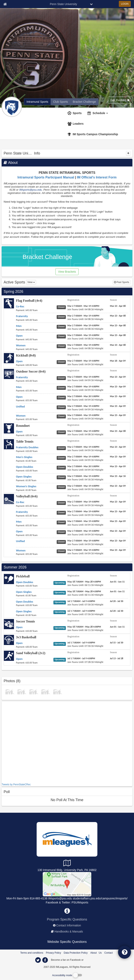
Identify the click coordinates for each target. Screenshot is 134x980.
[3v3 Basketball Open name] (19, 643)
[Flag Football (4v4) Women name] (21, 345)
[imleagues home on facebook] (45, 960)
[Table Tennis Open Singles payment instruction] (35, 480)
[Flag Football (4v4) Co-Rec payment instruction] (35, 310)
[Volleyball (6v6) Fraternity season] (118, 511)
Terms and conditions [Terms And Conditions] (32, 953)
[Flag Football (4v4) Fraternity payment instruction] (35, 320)
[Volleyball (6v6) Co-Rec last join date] (85, 505)
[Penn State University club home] (60, 102)
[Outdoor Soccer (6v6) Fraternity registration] (83, 377)
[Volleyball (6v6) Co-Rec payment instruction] (35, 506)
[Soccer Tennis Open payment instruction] (35, 631)
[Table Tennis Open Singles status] (62, 477)
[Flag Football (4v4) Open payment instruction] (35, 339)
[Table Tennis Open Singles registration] (83, 476)
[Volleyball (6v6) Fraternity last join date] (85, 515)
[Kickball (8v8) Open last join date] (85, 364)
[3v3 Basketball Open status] (60, 644)
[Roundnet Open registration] (83, 431)
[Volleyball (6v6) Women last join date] (85, 553)
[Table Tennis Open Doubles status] (62, 467)
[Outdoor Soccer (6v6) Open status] (62, 397)
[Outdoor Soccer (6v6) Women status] (62, 416)
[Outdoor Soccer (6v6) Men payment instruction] (35, 391)
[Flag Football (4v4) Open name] (19, 336)
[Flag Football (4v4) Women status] (62, 346)
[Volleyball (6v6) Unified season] (118, 541)
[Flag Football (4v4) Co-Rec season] (118, 306)
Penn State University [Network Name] (63, 4)
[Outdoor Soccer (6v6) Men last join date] (85, 390)
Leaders (78, 124)
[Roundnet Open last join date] (85, 434)
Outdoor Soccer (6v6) (31, 371)
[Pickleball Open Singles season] (117, 591)
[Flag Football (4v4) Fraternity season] (118, 316)
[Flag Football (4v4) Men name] (19, 326)
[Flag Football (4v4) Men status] (62, 326)
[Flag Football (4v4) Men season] (118, 325)
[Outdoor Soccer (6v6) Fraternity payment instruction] (35, 381)
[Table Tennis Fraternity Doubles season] (118, 447)
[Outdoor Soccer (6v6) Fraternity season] (118, 377)
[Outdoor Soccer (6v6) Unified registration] (83, 406)
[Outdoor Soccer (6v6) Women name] (21, 416)
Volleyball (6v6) (27, 496)
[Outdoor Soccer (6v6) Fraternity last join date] (85, 380)
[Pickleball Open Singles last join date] (85, 595)
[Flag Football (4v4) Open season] (118, 335)
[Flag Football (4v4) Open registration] (83, 335)
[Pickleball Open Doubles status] (60, 583)
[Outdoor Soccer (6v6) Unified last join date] (85, 410)
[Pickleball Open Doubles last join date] (85, 585)
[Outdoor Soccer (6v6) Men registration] (83, 387)
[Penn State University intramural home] (37, 102)
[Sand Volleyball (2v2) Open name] (19, 659)
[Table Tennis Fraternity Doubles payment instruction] (35, 451)
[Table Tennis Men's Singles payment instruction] (35, 461)
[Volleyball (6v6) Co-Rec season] (118, 502)
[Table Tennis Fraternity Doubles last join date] (85, 450)
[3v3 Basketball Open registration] (81, 643)
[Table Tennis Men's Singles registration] (83, 457)
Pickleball (23, 576)
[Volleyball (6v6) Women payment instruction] (35, 554)
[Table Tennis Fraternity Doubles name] (27, 447)
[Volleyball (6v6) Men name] (19, 522)
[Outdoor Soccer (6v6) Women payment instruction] (35, 419)
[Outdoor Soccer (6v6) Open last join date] (85, 400)
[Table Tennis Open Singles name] (24, 476)
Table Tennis (25, 441)
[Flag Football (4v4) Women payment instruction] (35, 349)
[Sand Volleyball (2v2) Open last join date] (85, 662)
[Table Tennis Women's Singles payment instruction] (35, 490)
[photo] (10, 691)
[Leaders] (76, 124)
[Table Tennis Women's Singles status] (62, 487)
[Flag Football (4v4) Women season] (118, 345)
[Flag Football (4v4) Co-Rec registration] (83, 306)
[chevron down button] (91, 4)
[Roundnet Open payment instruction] (35, 435)
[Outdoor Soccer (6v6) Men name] (19, 387)
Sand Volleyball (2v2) (31, 653)
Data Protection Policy (76, 953)
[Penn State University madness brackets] (84, 102)
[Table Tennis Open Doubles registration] (83, 466)
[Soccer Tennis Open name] (19, 627)
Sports (77, 113)
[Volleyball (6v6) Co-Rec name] (20, 502)
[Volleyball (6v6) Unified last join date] (85, 544)
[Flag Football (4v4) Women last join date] (85, 348)
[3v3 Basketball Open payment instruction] (35, 647)
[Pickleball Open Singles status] (60, 592)
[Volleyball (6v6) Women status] (62, 551)
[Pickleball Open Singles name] (24, 592)
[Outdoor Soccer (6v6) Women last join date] (85, 419)
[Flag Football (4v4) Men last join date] (85, 329)
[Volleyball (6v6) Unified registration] (83, 541)
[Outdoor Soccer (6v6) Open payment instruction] (35, 400)
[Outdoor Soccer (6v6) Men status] (62, 388)
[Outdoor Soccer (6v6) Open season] (118, 396)
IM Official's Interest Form (97, 177)
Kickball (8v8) (26, 355)
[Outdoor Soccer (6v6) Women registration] (83, 415)
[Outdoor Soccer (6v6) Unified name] (20, 406)
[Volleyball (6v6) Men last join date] (85, 525)
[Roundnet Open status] (62, 432)
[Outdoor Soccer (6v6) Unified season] (118, 406)
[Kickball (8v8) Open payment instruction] (35, 365)
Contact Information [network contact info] (69, 925)
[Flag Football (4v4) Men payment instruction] (35, 330)
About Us (96, 953)
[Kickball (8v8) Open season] (118, 361)
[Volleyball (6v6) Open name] (19, 531)
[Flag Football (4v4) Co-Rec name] (20, 306)
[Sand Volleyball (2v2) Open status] (60, 659)
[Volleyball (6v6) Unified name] (20, 541)
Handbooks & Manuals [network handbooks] (69, 931)
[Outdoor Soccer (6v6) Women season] (118, 415)
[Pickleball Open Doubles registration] (84, 582)
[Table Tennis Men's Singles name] (24, 457)
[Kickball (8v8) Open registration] (83, 361)
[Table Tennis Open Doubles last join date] (85, 470)
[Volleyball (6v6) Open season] (118, 531)
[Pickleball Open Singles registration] (84, 591)
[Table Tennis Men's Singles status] (62, 458)
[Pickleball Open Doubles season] (117, 582)
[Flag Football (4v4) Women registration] (83, 345)
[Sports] (75, 113)
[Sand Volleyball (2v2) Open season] (117, 658)
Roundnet (23, 426)
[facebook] (92, 960)
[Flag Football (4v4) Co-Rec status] (62, 307)
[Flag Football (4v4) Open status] (62, 336)
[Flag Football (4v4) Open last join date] (85, 339)
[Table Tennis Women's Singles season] (118, 486)
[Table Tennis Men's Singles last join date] (85, 460)
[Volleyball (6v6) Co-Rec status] (62, 503)
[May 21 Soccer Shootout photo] (57, 691)
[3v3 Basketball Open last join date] (85, 646)
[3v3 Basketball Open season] (117, 643)
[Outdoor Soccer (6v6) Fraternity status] (62, 378)
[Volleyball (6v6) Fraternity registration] (83, 511)
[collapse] (128, 153)
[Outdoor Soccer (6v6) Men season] (118, 387)
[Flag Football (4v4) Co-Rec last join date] (85, 309)
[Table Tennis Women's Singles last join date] (85, 489)
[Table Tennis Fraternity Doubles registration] (83, 447)
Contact (109, 953)
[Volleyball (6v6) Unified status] (62, 542)
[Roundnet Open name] (19, 431)
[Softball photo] (34, 691)
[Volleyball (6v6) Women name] (21, 550)
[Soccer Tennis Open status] (60, 628)
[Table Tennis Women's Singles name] (26, 486)
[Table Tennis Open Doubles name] (24, 467)
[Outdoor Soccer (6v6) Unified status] (62, 407)
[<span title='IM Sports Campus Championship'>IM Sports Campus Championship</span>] (93, 134)
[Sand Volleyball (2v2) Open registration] (81, 658)
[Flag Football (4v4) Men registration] (83, 325)
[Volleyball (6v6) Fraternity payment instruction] (35, 516)
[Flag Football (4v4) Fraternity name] (22, 316)
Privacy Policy (54, 953)
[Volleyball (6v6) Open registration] (83, 531)
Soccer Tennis (26, 621)
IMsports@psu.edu (31, 190)
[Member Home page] (5, 4)
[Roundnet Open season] (118, 431)
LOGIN (125, 4)
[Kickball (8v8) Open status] (62, 362)
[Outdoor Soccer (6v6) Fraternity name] (22, 377)
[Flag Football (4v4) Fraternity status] (62, 317)
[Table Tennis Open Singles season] (118, 476)
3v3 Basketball (26, 637)
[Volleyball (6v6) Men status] (62, 522)
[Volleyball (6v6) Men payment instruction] (35, 525)
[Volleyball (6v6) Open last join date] (85, 535)
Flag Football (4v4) (29, 301)
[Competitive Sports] (67, 884)
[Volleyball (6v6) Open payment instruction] (35, 535)
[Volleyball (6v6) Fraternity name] (22, 512)
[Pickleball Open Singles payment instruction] (35, 595)
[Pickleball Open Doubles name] (24, 582)
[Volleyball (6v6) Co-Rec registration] (83, 502)
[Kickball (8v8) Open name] (19, 361)
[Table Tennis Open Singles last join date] (85, 480)
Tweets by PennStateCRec (16, 784)
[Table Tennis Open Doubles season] (118, 466)
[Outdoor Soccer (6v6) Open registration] (83, 396)
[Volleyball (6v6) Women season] (118, 550)
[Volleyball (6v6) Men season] (118, 521)
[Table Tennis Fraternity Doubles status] (62, 448)
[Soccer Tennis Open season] (117, 627)
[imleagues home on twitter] (38, 960)
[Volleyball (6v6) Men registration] (83, 521)
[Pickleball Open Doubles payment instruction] (35, 586)
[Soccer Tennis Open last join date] (85, 630)
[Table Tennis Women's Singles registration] (83, 486)
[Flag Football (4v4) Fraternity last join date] (85, 319)
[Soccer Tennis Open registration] (84, 627)
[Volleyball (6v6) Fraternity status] (62, 512)
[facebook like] (32, 742)
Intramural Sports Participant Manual (46, 177)
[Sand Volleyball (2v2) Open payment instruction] (35, 663)
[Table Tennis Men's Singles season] (118, 457)
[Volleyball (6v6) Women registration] (83, 550)
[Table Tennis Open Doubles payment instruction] (35, 471)
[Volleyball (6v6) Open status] (62, 532)
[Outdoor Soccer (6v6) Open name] (19, 397)
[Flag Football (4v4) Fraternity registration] (83, 316)
